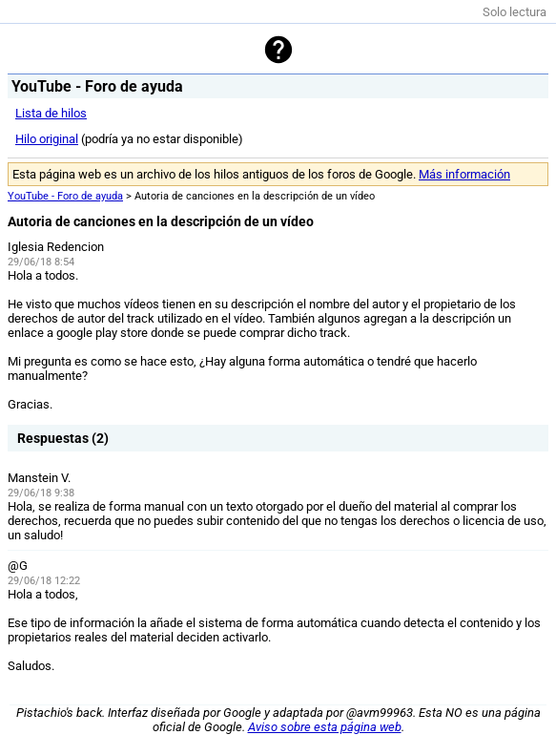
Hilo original (47, 139)
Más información (464, 174)
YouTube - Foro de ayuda (65, 196)
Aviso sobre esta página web (325, 727)
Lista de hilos (51, 113)
